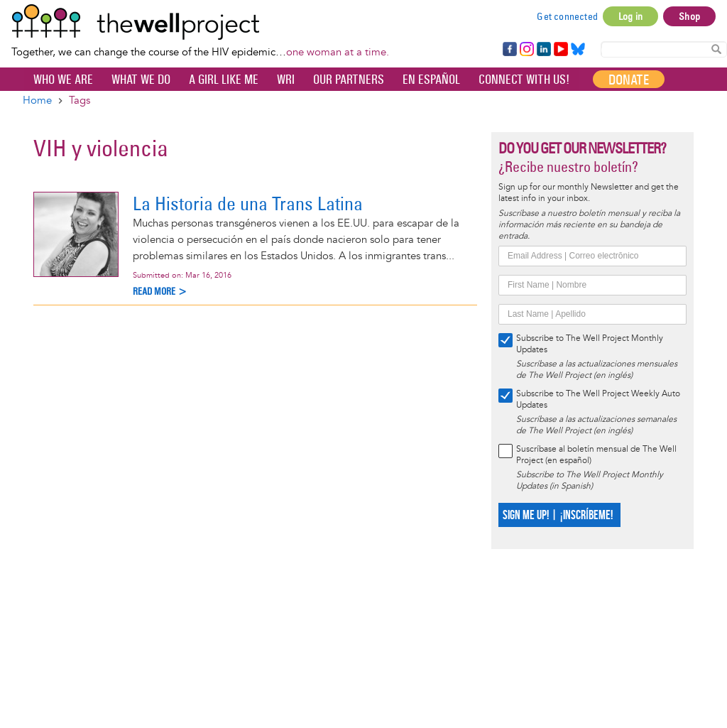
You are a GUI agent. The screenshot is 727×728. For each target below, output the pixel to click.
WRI (286, 80)
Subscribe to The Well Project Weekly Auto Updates (598, 400)
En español (431, 80)
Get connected (567, 16)
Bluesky (578, 50)
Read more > (160, 292)
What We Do (141, 80)
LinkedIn (544, 50)
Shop (689, 16)
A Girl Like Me (224, 80)
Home (37, 100)
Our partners (349, 80)
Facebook (509, 50)
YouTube (560, 50)
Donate (629, 80)
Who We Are (63, 80)
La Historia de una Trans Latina (248, 203)
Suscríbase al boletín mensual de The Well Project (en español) (596, 455)
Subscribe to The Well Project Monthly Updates (590, 344)
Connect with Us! (524, 80)
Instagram (526, 50)
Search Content (716, 49)
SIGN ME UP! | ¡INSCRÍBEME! (558, 515)
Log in (630, 16)
